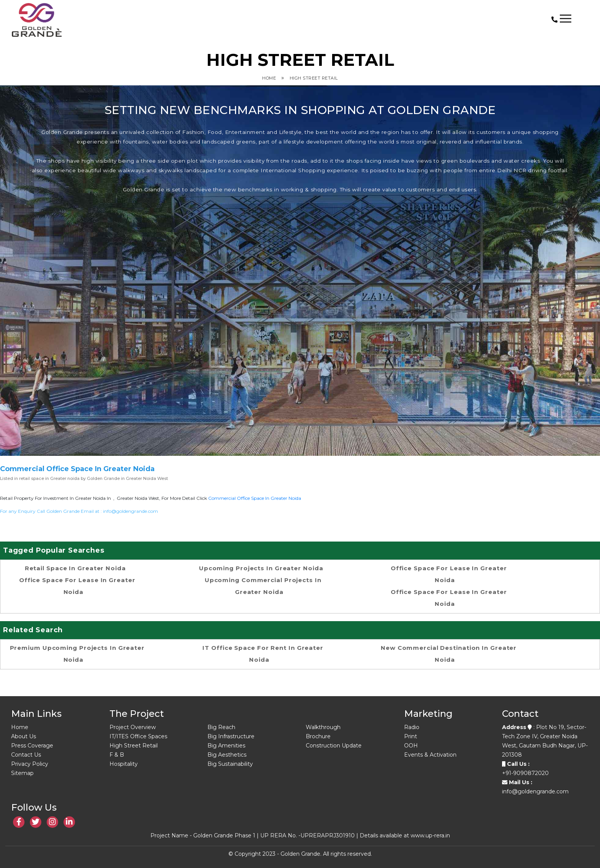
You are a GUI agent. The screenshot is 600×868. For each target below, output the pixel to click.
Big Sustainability (230, 764)
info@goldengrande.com (130, 511)
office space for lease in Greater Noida (77, 586)
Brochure (318, 736)
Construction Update (334, 746)
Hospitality (124, 764)
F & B (117, 755)
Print (411, 736)
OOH (411, 746)
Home (269, 78)
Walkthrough (323, 727)
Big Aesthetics (227, 755)
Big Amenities (226, 746)
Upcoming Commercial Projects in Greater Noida (263, 586)
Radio (412, 727)
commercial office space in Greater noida (255, 498)
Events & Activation (430, 755)
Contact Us (26, 755)
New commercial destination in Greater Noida (449, 654)
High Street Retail (314, 78)
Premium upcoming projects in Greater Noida (77, 654)
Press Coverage (32, 746)
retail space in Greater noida (75, 568)
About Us (24, 736)
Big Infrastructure (231, 736)
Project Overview (133, 727)
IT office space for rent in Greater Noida (263, 654)
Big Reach (221, 727)
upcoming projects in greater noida (261, 568)
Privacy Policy (30, 764)
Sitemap (22, 773)
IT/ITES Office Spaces (138, 736)
